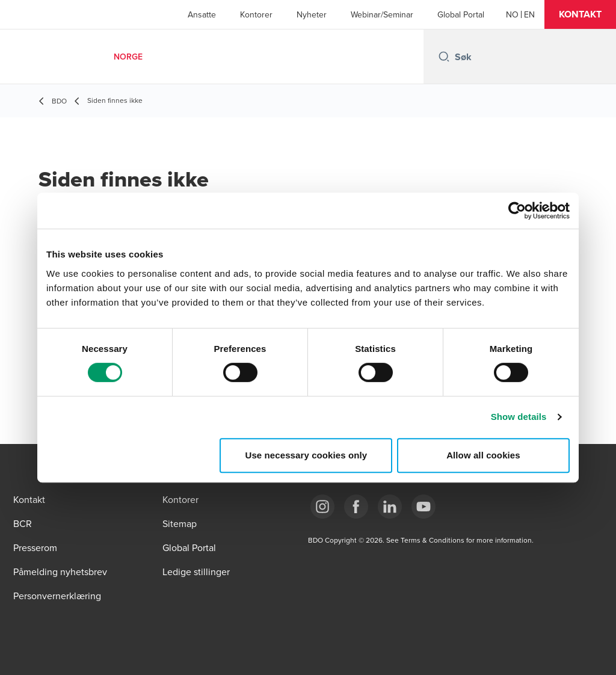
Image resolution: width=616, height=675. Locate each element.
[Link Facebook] (356, 507)
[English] (529, 14)
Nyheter (312, 14)
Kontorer (256, 14)
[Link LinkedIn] (390, 507)
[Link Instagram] (322, 507)
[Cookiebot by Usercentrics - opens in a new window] (517, 211)
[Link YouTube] (423, 507)
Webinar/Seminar (382, 14)
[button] (580, 14)
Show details (519, 417)
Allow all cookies (483, 455)
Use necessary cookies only (306, 455)
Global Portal (461, 14)
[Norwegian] (512, 14)
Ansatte (202, 14)
